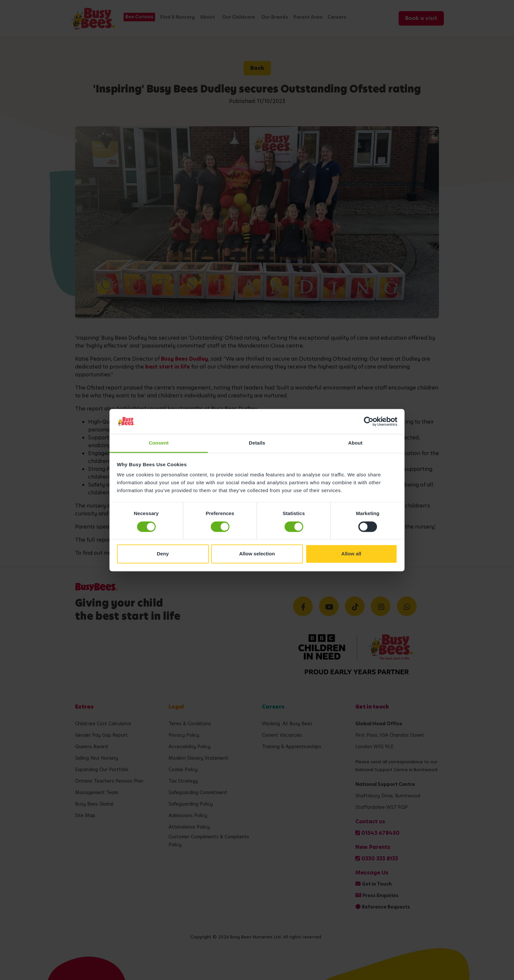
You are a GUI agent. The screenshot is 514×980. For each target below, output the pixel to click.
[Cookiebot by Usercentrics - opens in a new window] (369, 421)
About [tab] (355, 443)
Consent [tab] (159, 443)
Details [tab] (257, 443)
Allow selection (257, 554)
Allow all (351, 554)
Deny (163, 554)
